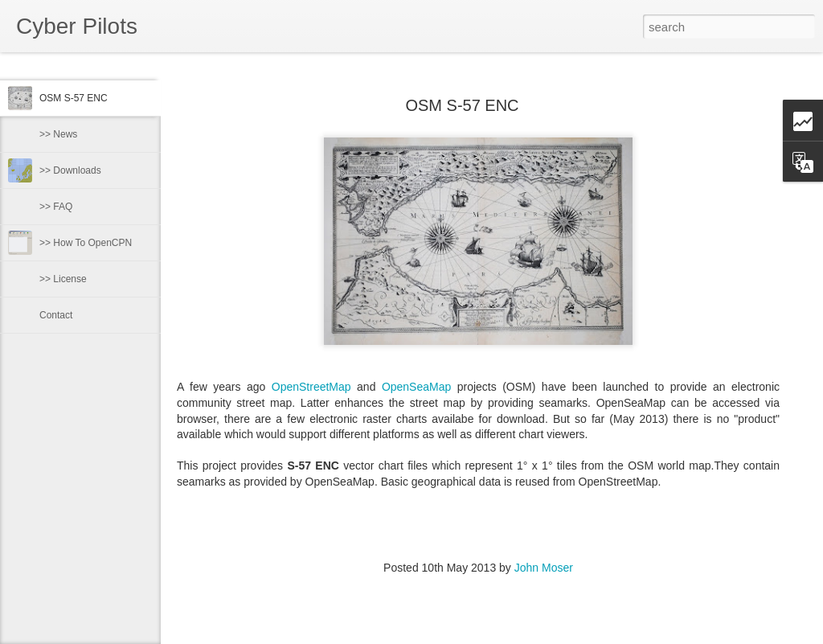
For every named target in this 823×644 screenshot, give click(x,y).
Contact (56, 315)
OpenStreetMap (311, 387)
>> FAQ (56, 207)
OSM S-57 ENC (74, 98)
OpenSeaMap (416, 387)
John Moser (544, 568)
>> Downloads (70, 170)
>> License (63, 279)
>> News (58, 134)
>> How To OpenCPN (86, 243)
